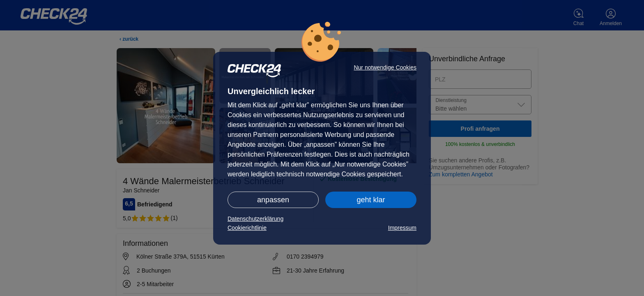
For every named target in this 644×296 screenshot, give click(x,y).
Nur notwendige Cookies (385, 67)
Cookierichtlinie (247, 228)
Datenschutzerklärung (255, 219)
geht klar (371, 200)
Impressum (402, 228)
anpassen (273, 200)
